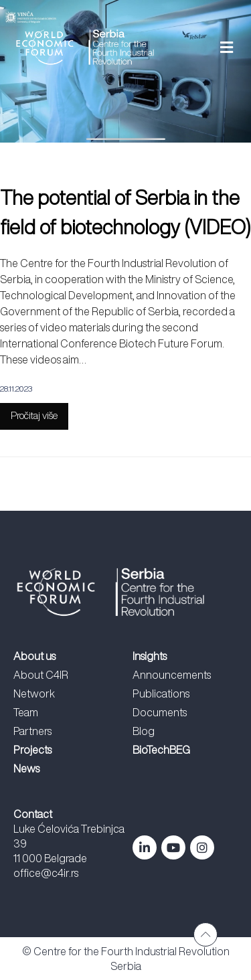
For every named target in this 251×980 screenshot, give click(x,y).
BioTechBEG (161, 750)
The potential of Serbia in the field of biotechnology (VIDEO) (125, 212)
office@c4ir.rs (46, 873)
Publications (161, 693)
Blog (144, 731)
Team (26, 712)
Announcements (172, 675)
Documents (160, 712)
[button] (209, 47)
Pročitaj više (34, 415)
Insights (150, 656)
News (26, 768)
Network (34, 693)
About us (34, 656)
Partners (32, 731)
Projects (32, 750)
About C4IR (41, 675)
